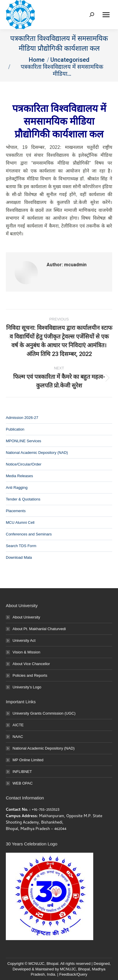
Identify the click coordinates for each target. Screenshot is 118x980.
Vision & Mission (26, 652)
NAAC (18, 737)
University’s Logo (27, 687)
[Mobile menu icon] (106, 15)
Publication (15, 429)
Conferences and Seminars (29, 534)
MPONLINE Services (23, 441)
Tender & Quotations (23, 499)
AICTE (18, 725)
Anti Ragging (17, 488)
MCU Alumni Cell (20, 522)
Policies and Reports (30, 675)
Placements (16, 511)
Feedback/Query (73, 974)
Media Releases (19, 476)
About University (26, 617)
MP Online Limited (28, 760)
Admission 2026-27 (22, 418)
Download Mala (19, 557)
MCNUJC (68, 969)
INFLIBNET (22, 772)
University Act (24, 640)
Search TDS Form (21, 546)
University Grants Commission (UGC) (44, 713)
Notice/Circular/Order (24, 464)
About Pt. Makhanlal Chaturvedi (39, 629)
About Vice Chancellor (31, 664)
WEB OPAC (23, 783)
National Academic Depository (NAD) (37, 453)
